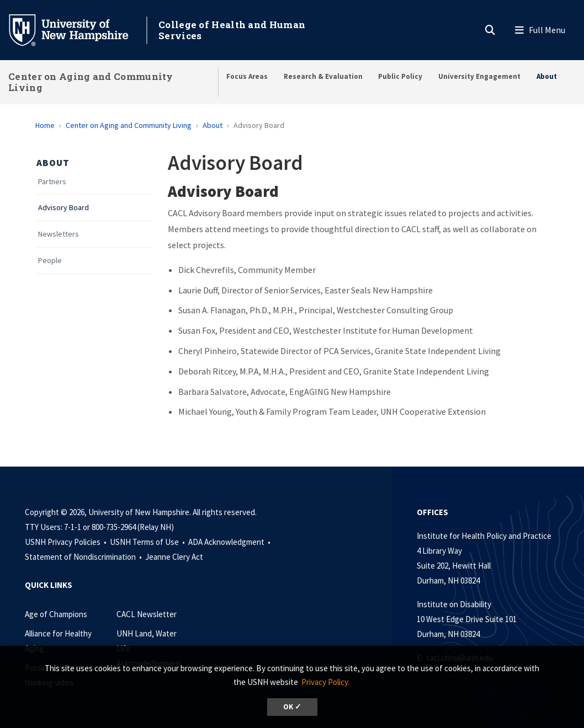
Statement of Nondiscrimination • (84, 557)
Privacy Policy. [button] (325, 682)
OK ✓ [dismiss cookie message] (292, 707)
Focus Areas (247, 76)
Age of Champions (56, 614)
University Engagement (479, 76)
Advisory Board (63, 208)
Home (45, 125)
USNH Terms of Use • (148, 542)
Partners (52, 182)
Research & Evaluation (323, 76)
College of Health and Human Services (232, 30)
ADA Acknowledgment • (230, 542)
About (547, 76)
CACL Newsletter (147, 614)
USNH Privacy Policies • (67, 542)
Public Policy (400, 76)
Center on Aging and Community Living (91, 82)
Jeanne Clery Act (174, 557)
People (50, 261)
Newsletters (59, 234)
